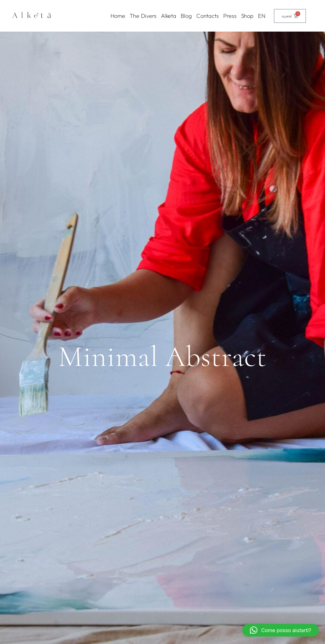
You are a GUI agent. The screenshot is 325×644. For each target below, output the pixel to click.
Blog (186, 16)
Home (118, 16)
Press (230, 16)
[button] (281, 630)
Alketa (169, 16)
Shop (248, 16)
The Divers (143, 16)
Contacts (208, 16)
